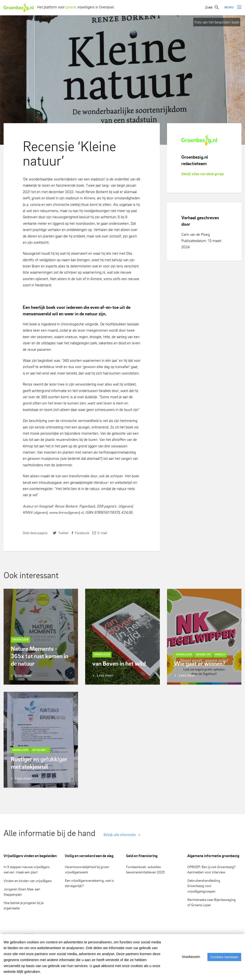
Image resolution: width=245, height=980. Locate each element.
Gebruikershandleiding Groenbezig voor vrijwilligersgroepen (204, 886)
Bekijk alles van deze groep (203, 174)
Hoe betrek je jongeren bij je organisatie (24, 905)
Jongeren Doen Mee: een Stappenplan (22, 892)
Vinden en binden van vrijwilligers (28, 881)
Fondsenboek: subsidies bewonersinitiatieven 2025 (145, 870)
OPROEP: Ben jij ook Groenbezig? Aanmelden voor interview (212, 870)
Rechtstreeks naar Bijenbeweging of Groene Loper (212, 902)
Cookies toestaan (223, 957)
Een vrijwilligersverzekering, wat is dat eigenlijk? (89, 883)
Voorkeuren (189, 957)
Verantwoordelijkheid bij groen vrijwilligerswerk (87, 870)
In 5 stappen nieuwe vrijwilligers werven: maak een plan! (27, 870)
